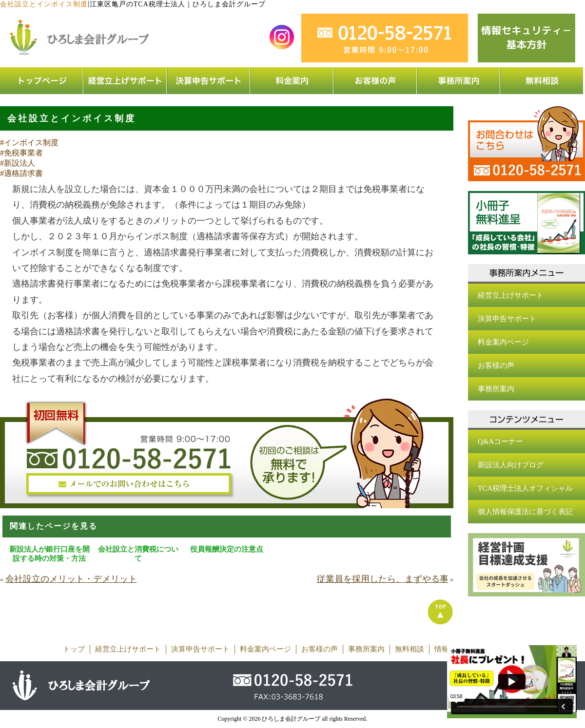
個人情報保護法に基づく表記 (525, 512)
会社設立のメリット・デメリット (71, 579)
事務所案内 (496, 389)
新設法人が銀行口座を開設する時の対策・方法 (49, 554)
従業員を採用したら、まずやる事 (383, 579)
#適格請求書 (21, 173)
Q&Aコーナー (500, 441)
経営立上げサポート (511, 295)
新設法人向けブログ (511, 465)
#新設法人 (18, 163)
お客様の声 (496, 365)
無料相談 (409, 649)
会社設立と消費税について (138, 554)
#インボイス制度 (29, 143)
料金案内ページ (503, 342)
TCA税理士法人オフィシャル (525, 488)
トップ (74, 649)
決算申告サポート (507, 319)
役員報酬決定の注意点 (227, 549)
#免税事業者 (21, 153)
